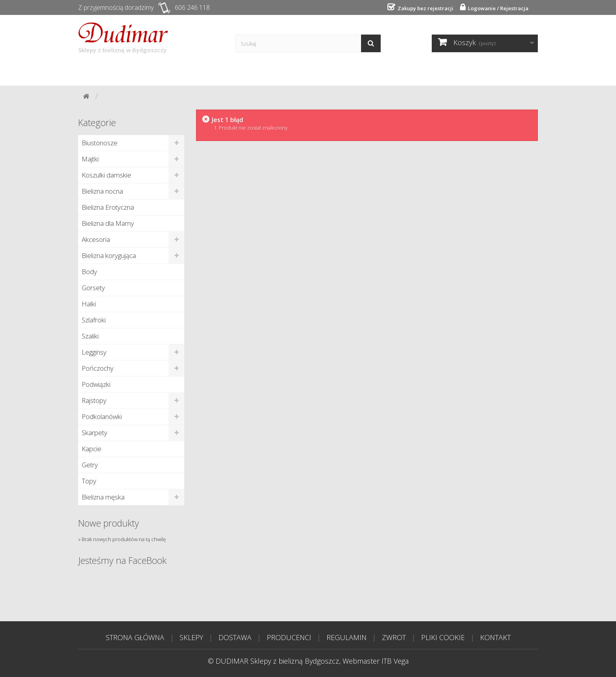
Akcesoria (96, 239)
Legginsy (94, 352)
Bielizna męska (103, 497)
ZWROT (394, 637)
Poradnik (292, 71)
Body (89, 272)
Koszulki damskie (106, 175)
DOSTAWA (235, 637)
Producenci (237, 71)
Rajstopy (94, 400)
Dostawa (183, 71)
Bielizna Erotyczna (108, 207)
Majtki (90, 159)
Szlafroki (94, 320)
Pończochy (98, 368)
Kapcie (92, 449)
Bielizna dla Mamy (108, 223)
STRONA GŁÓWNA (135, 637)
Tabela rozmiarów (406, 71)
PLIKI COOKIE (443, 637)
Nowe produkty (109, 523)
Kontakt (341, 71)
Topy (89, 481)
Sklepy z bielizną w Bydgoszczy (123, 38)
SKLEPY (191, 637)
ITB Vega (395, 661)
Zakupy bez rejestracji (424, 8)
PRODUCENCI (289, 637)
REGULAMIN (346, 637)
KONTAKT (495, 637)
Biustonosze (100, 143)
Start (96, 71)
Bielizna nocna (102, 191)
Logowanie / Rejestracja (497, 8)
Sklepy (136, 71)
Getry (90, 465)
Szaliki (90, 336)
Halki (89, 304)
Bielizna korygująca (109, 255)
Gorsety (93, 288)
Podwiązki (96, 384)
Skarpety (94, 433)
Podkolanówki (102, 416)
